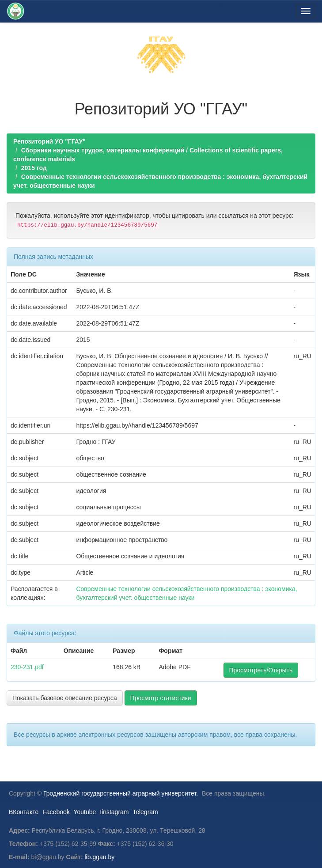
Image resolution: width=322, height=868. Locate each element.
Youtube (85, 812)
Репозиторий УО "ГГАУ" (49, 141)
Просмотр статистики (161, 698)
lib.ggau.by (100, 857)
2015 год (34, 168)
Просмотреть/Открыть (261, 670)
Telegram (145, 812)
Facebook (56, 812)
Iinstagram (114, 812)
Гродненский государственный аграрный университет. (121, 793)
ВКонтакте (24, 812)
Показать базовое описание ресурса (65, 698)
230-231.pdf (27, 667)
